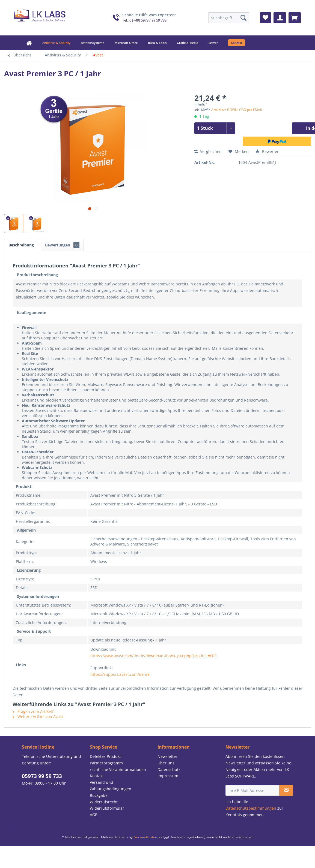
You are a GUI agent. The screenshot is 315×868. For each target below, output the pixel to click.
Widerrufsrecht (104, 802)
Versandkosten (146, 837)
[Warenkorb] (295, 18)
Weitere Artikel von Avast (38, 717)
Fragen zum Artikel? (33, 711)
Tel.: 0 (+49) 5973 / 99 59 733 (144, 20)
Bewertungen (62, 245)
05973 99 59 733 (42, 776)
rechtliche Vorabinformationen (118, 769)
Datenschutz (169, 769)
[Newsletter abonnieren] (286, 790)
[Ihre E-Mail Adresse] (253, 790)
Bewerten (268, 151)
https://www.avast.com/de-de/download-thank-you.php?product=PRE (154, 656)
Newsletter (167, 756)
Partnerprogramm (106, 763)
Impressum (168, 776)
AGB (94, 815)
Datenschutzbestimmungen (251, 808)
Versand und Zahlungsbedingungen (111, 786)
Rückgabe (99, 795)
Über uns (166, 763)
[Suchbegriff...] (229, 18)
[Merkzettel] (265, 18)
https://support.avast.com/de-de (120, 674)
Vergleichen (208, 151)
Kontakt (97, 776)
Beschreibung (21, 245)
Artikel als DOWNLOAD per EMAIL (237, 110)
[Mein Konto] (280, 18)
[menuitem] (229, 18)
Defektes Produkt (105, 756)
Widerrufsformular (107, 808)
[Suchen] (243, 18)
